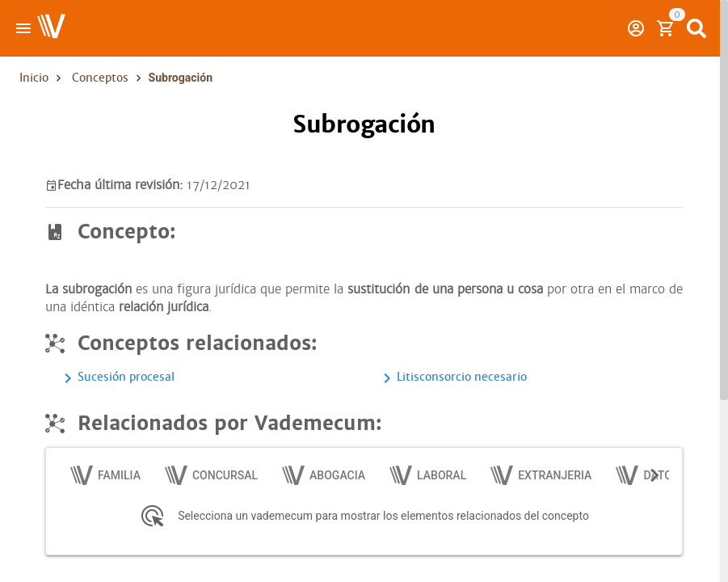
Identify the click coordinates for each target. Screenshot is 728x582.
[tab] (106, 475)
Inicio (34, 78)
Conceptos (100, 78)
